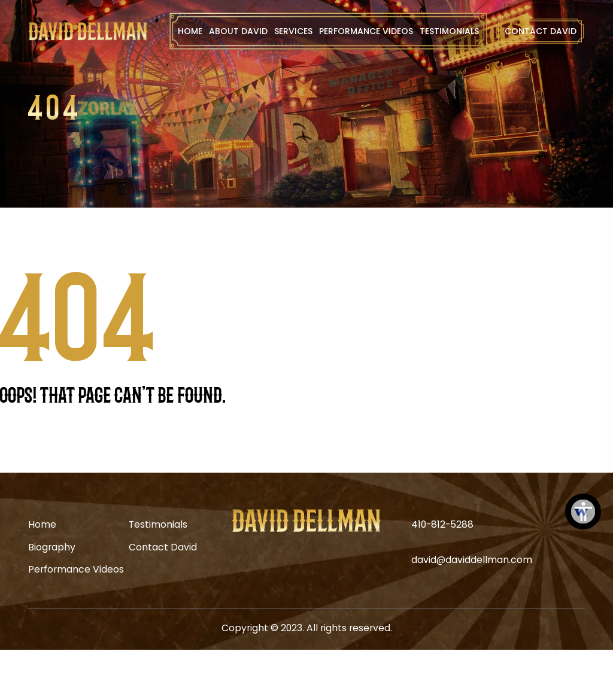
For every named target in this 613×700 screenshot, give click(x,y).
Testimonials (449, 31)
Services (293, 31)
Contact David (541, 31)
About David (238, 31)
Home (190, 31)
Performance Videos (366, 31)
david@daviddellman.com (472, 560)
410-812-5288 (442, 524)
